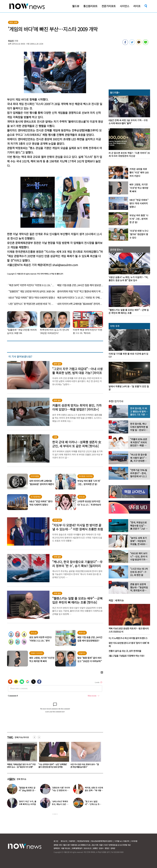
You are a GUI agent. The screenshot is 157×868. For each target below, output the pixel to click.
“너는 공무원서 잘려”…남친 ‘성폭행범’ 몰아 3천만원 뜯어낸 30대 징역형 (85, 766)
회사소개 (64, 841)
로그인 (56, 841)
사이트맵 (134, 841)
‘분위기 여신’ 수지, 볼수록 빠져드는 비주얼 (28, 803)
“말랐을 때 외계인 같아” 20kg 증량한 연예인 (27, 790)
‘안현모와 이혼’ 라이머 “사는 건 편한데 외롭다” (61, 790)
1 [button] (53, 814)
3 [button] (57, 814)
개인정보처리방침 (83, 841)
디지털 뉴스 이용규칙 (122, 841)
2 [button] (55, 814)
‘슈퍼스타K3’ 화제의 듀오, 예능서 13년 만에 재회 (60, 804)
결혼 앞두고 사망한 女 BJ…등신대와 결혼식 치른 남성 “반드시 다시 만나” (21, 766)
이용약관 (72, 841)
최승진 (11, 41)
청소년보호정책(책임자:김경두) (102, 841)
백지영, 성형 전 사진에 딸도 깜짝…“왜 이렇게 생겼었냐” (94, 790)
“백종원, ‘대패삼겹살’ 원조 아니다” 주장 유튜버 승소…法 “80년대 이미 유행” (53, 766)
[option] (21, 756)
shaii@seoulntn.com (65, 265)
